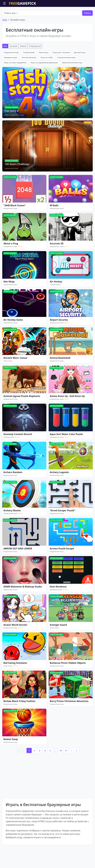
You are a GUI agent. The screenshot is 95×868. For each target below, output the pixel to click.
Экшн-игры (44, 69)
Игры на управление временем (44, 79)
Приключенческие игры (72, 79)
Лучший (13, 62)
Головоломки (29, 69)
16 (61, 767)
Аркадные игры (11, 74)
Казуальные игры (11, 69)
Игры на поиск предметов (15, 79)
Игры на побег (47, 74)
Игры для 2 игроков (61, 69)
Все (5, 62)
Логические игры (29, 74)
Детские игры (80, 69)
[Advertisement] (47, 14)
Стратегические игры (66, 74)
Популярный (35, 62)
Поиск (87, 29)
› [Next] (71, 767)
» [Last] (76, 767)
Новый (23, 62)
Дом (5, 36)
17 (66, 767)
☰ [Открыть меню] (4, 3)
